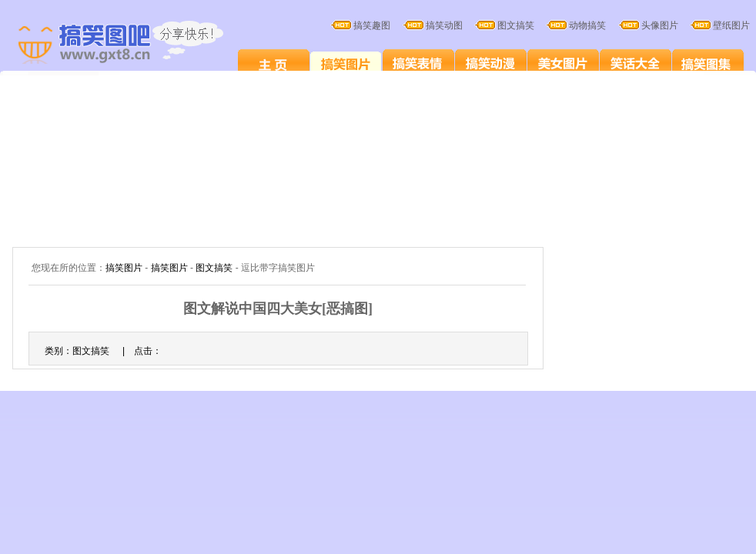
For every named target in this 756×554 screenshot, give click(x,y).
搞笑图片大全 (137, 45)
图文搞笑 (214, 268)
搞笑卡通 (491, 63)
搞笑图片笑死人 (274, 63)
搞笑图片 (346, 63)
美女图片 (563, 63)
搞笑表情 (418, 63)
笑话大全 (636, 63)
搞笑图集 (708, 63)
